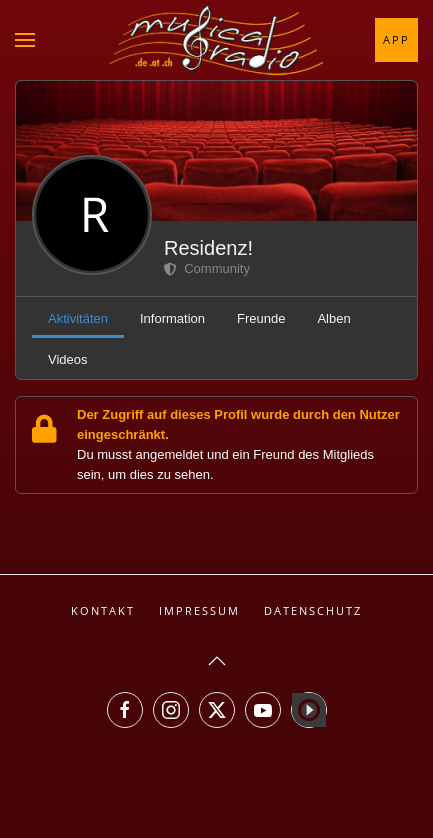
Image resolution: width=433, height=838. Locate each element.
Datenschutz (313, 610)
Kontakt (103, 610)
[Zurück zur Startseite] (217, 40)
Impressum (199, 610)
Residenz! (208, 248)
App (396, 39)
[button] (25, 40)
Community (207, 268)
